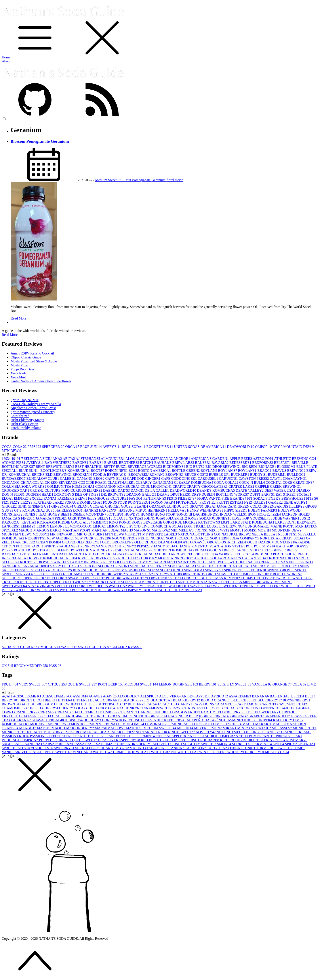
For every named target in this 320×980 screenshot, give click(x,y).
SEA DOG (89, 566)
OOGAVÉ (199, 542)
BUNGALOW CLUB (43, 478)
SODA (10, 647)
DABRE (110, 490)
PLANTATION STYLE (228, 546)
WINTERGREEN (213, 752)
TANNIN (177, 748)
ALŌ (130, 459)
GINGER (189, 684)
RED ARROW (175, 554)
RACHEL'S (245, 550)
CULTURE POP (57, 490)
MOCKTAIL (261, 728)
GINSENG (240, 716)
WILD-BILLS (48, 590)
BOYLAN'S (228, 471)
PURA (201, 550)
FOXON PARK (164, 502)
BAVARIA (220, 463)
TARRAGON (196, 748)
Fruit (128, 180)
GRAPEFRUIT (278, 716)
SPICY (291, 744)
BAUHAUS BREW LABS (175, 463)
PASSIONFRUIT (43, 736)
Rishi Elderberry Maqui (27, 420)
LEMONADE (156, 724)
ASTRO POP (264, 459)
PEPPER (124, 736)
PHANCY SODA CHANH (171, 546)
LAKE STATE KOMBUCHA (253, 522)
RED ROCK (244, 554)
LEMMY (29, 526)
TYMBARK (97, 582)
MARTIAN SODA (106, 530)
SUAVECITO (228, 574)
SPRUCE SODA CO (50, 574)
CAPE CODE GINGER (180, 478)
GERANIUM (119, 716)
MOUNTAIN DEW (299, 447)
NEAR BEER (124, 732)
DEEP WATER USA (280, 490)
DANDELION (150, 712)
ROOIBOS (240, 740)
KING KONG (120, 522)
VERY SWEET (33, 684)
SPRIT (301, 570)
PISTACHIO (208, 736)
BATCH (147, 463)
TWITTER (286, 748)
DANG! (138, 490)
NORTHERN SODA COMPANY (235, 538)
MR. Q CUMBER (91, 534)
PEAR (110, 736)
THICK (236, 748)
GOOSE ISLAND (135, 506)
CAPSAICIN (204, 704)
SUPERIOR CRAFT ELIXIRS (45, 578)
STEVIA (26, 748)
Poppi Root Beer (22, 369)
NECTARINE (147, 732)
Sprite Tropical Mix (25, 400)
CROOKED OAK (16, 490)
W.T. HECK (99, 586)
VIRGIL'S (48, 586)
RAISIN (109, 740)
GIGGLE (10, 506)
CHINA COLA (33, 482)
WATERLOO (179, 586)
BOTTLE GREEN (186, 471)
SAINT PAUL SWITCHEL (227, 562)
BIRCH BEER (45, 700)
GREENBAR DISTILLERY (284, 506)
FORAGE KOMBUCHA (84, 502)
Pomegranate (142, 180)
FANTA (50, 498)
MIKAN (230, 728)
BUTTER (89, 704)
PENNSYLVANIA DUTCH (101, 546)
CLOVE (214, 708)
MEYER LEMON (208, 728)
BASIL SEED (294, 696)
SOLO (106, 570)
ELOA (8, 498)
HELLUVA (178, 510)
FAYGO (136, 498)
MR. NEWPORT (63, 534)
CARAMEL (226, 704)
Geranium (159, 180)
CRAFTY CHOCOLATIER (208, 486)
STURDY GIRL (204, 574)
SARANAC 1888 (36, 566)
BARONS (81, 463)
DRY (278, 447)
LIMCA (100, 526)
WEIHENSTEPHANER (242, 586)
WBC (218, 586)
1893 (7, 459)
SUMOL (247, 574)
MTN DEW (11, 451)
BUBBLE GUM (43, 704)
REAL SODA (134, 447)
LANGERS (11, 526)
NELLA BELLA (265, 534)
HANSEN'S (109, 510)
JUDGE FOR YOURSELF (251, 518)
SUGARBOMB (112, 748)
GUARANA (21, 720)
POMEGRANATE (234, 736)
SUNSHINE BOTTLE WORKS (278, 574)
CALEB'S (68, 478)
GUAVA (39, 720)
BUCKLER (241, 475)
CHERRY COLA (73, 708)
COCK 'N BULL (252, 482)
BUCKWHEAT (69, 704)
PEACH (65, 736)
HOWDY (132, 514)
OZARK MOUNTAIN (276, 542)
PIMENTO (201, 546)
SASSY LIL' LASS (65, 566)
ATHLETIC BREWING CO (295, 459)
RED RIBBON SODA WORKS (210, 554)
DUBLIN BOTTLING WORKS (226, 494)
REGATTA (20, 558)
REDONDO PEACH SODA (276, 554)
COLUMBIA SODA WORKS (24, 486)
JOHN (150, 518)
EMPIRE (22, 498)
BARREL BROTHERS (122, 463)
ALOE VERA (170, 696)
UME (300, 748)
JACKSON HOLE (296, 514)
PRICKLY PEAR (289, 736)
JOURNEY (221, 518)
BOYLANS (248, 471)
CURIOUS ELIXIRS (87, 490)
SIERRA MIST (265, 566)
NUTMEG (235, 732)
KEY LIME (294, 720)
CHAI (302, 704)
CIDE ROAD (97, 482)
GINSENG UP (39, 506)
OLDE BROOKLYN (118, 542)
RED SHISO (190, 740)
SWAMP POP (79, 578)
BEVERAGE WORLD (145, 467)
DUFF (256, 494)
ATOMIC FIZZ (14, 463)
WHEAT (143, 752)
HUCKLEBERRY (171, 720)
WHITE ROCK (293, 586)
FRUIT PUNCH (95, 716)
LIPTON (134, 526)
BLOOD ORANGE (216, 700)
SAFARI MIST (166, 562)
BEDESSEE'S (241, 463)
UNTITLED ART (173, 582)
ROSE (280, 740)
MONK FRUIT (305, 728)
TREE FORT (39, 582)
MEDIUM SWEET (142, 684)
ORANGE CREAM (296, 732)
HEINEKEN (158, 510)
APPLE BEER (241, 459)
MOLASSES (282, 728)
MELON (186, 728)
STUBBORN (181, 574)
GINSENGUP (63, 506)
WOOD (234, 752)
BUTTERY (137, 704)
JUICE (250, 720)
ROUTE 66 (29, 562)
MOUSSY (41, 534)
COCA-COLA (15, 447)
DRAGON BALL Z (142, 494)
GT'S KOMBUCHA (30, 510)
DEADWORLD (241, 447)
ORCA (73, 447)
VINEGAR (83, 752)
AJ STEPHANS (88, 459)
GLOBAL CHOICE (105, 506)
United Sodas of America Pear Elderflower (41, 381)
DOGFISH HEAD (40, 494)
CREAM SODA (68, 712)
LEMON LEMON (51, 526)
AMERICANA (162, 459)
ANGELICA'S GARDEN (210, 459)
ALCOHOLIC (129, 696)
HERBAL (55, 720)
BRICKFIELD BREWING (52, 475)
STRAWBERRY (61, 748)
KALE (279, 720)
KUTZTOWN (210, 522)
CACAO (154, 704)
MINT (244, 728)
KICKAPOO (48, 522)
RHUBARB (210, 740)
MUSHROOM (77, 732)
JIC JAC (119, 518)
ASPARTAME (240, 696)
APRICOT (220, 696)
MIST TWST (219, 530)
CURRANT (128, 712)
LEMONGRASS (181, 724)
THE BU (200, 578)
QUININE (64, 740)
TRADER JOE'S (15, 582)
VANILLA (262, 684)
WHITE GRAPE (164, 752)
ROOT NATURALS (285, 558)
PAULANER (70, 546)
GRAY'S (197, 506)
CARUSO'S (229, 478)
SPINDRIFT (234, 570)
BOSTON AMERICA (155, 471)
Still (121, 180)
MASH (127, 530)
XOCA (150, 590)
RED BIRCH (151, 740)
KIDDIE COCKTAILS (76, 522)
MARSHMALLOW (110, 728)
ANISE (189, 696)
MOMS (251, 530)
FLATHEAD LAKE (49, 502)
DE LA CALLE (157, 490)
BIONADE (268, 467)
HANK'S (91, 510)
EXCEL (36, 498)
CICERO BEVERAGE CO (65, 482)
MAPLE (44, 728)
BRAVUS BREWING (289, 471)
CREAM (47, 712)
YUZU (283, 752)
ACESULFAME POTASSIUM (65, 696)
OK (8, 666)
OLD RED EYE (89, 542)
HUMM (148, 514)
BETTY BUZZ (116, 467)
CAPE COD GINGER (144, 478)
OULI (253, 542)
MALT (280, 724)
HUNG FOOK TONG (172, 514)
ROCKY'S (189, 558)
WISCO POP (70, 590)
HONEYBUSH (131, 720)
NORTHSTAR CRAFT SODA (283, 538)
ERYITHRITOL (285, 712)
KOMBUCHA (48, 647)
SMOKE (225, 744)
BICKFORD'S (174, 467)
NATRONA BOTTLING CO (200, 534)
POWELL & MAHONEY (91, 550)
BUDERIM (277, 475)
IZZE (277, 514)
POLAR (279, 546)
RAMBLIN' (49, 554)
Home (6, 57)
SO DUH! (91, 570)
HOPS (150, 720)
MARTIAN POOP (77, 530)
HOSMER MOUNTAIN (89, 514)
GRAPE (257, 716)
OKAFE (69, 542)
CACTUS (170, 704)
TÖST (267, 578)
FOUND (110, 502)
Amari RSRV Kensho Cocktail (32, 353)
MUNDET (133, 534)
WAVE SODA (201, 586)
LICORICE (204, 724)
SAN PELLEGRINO (297, 562)
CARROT (269, 704)
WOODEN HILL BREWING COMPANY (112, 590)
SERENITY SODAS (166, 566)
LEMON (169, 684)
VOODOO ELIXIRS (73, 586)
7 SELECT (30, 459)
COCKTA (274, 482)
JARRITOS (77, 518)
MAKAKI (264, 724)
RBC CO (93, 554)
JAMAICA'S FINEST (19, 518)
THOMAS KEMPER (224, 578)
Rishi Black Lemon (24, 424)
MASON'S (143, 530)
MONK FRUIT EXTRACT (23, 732)
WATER (70, 647)
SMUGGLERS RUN (67, 570)
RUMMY (146, 562)
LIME (220, 724)
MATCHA (135, 728)
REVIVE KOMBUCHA (48, 558)
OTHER (27, 647)
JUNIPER (265, 720)
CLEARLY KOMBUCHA (194, 482)
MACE (249, 724)
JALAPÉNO (216, 720)
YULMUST (268, 752)
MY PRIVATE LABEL (160, 534)
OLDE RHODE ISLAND (154, 542)
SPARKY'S (214, 570)
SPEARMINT (260, 744)
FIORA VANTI (209, 498)
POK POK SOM (259, 546)
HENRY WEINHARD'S (206, 510)
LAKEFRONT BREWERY (295, 522)
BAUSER (203, 463)
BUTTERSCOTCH (113, 704)
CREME (89, 712)
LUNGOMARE (258, 526)
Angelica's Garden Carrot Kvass (33, 408)
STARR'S (134, 574)
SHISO (177, 744)
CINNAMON (152, 708)
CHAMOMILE (14, 708)
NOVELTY (206, 732)
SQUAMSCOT (79, 574)
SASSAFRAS (85, 744)
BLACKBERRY (187, 700)
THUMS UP (251, 578)
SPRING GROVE (281, 570)
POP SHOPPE (297, 546)
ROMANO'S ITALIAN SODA (246, 558)
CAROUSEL (208, 478)
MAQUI (26, 530)
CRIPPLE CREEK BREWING (278, 486)
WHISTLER (271, 586)
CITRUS (58, 684)
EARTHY (209, 712)
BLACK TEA (162, 700)
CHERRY (51, 708)
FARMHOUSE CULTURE (109, 498)
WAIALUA (118, 586)
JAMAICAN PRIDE (52, 518)
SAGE (8, 744)
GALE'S (261, 502)
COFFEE (267, 708)
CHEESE (34, 708)
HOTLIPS (116, 514)
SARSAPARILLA (58, 744)
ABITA (69, 459)
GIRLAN (82, 506)
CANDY (186, 704)
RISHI (72, 558)
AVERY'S (112, 447)
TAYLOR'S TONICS (157, 578)
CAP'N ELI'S (116, 478)
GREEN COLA (250, 506)
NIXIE (144, 538)
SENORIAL (140, 566)
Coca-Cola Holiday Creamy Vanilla (36, 404)
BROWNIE (175, 475)
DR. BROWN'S (114, 494)
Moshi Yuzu (19, 365)
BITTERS (82, 700)
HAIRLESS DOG (69, 510)
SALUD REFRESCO (265, 562)
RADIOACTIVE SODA (20, 554)
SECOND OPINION (114, 566)
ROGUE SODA (210, 558)
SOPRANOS (159, 570)
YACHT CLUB (169, 590)
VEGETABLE (33, 752)
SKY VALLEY (39, 570)
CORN (8, 712)
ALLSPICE (150, 696)
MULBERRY (55, 732)
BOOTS (98, 471)
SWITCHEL (89, 647)
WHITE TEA (188, 752)
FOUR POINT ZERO (134, 502)
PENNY (130, 546)
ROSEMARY (297, 740)
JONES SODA (200, 518)
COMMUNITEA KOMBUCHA (71, 486)
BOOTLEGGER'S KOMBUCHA (66, 471)
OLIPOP (264, 447)
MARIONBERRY (81, 728)
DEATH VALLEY (250, 490)
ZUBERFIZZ (192, 590)
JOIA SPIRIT (177, 518)
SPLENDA (307, 744)
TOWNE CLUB (300, 578)
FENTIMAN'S (155, 498)
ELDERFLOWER (258, 712)
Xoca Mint (18, 377)
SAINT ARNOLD (192, 562)
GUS (50, 510)
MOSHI (265, 530)
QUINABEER (224, 550)
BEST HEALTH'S (89, 467)
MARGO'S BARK (48, 530)
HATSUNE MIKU (133, 510)
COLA (300, 684)
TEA (105, 647)
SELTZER (119, 647)
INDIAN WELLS (234, 514)
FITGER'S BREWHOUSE (286, 498)
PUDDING (11, 740)
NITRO (165, 732)
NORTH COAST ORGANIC (188, 538)
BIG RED (250, 467)
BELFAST (283, 463)
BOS (133, 471)
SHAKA (190, 566)
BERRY (208, 684)
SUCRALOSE (87, 748)
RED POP (171, 740)
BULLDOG (296, 475)
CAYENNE (287, 704)
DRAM (164, 494)
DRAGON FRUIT (187, 712)
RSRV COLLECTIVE (120, 562)
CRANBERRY (26, 712)
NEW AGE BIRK (61, 538)
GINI (23, 506)
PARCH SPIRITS (45, 546)
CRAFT (180, 486)
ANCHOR (182, 459)
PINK (192, 736)
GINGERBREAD (216, 716)
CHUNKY (131, 708)
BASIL (276, 696)
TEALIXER (183, 578)
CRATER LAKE (242, 486)
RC (104, 554)
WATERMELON (122, 752)
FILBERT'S (187, 498)
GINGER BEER (189, 716)
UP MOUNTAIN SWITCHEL (210, 582)
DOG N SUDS (14, 494)
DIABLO (304, 490)
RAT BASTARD (72, 554)
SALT (19, 744)
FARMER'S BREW (73, 498)
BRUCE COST (197, 475)
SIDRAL (246, 566)
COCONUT (248, 708)
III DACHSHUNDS (204, 514)
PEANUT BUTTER (89, 736)
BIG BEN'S (196, 467)
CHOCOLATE (110, 708)
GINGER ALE (162, 716)
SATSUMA (106, 744)
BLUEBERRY (270, 700)
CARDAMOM (248, 704)
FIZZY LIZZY (22, 502)
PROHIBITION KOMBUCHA (172, 550)
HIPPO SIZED (236, 510)
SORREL (240, 744)
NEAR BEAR (100, 732)
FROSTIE (208, 502)
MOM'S (237, 530)
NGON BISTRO (125, 538)
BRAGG (265, 471)
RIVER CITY (107, 558)
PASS (55, 666)
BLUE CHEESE (244, 700)
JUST (305, 518)
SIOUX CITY (289, 566)
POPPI (8, 550)
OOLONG (253, 732)
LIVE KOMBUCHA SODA (163, 526)
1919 (16, 459)
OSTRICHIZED (234, 542)
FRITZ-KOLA (188, 502)
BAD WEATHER (58, 463)
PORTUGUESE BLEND (52, 550)
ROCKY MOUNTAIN (162, 558)
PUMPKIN (30, 740)
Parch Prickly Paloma (26, 428)
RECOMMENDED (31, 666)
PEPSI (35, 447)
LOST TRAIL (195, 526)
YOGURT (249, 752)
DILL (167, 712)
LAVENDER (56, 724)
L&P (226, 522)
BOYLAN (209, 471)
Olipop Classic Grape (26, 357)
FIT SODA (256, 498)
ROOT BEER (111, 684)
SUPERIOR (12, 578)
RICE (225, 740)
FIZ (6, 502)
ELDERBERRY (230, 712)
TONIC (250, 748)
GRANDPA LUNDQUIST (169, 506)
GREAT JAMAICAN (221, 506)
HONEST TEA (35, 514)
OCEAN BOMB (49, 542)
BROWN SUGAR (16, 704)
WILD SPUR (26, 590)
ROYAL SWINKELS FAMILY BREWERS (71, 562)
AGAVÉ (110, 696)
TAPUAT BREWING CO (121, 578)
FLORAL (57, 716)
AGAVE (96, 696)
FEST (172, 498)
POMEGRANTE (262, 736)
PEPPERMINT (143, 736)
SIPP (305, 566)
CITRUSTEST (194, 708)
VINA (34, 586)
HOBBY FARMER (263, 510)
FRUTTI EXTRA (230, 502)
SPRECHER (54, 447)
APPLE (204, 696)
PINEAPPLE (175, 736)
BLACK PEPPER (136, 700)
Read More (19, 318)
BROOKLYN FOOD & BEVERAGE (100, 475)
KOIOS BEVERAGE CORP (153, 522)
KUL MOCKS (187, 522)
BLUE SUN (91, 447)
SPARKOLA (195, 570)
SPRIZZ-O (25, 574)
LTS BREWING (232, 526)
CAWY (276, 478)
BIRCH (26, 700)
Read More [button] (10, 335)
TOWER (280, 578)
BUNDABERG (14, 478)
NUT (222, 732)
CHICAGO (11, 482)
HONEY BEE (59, 514)
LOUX (213, 526)
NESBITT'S (288, 534)
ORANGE (283, 684)
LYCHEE (234, 724)
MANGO (28, 728)
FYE (249, 502)
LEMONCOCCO (79, 526)
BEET (310, 696)
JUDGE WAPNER (286, 518)
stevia (179, 180)
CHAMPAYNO (295, 478)
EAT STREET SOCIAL (293, 494)
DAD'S (124, 490)
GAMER (276, 502)
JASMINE (235, 720)
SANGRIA (34, 744)
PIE (160, 736)
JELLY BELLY (99, 518)
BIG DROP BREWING (223, 467)
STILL (41, 748)
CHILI (92, 708)
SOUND (177, 570)
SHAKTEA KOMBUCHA (217, 566)
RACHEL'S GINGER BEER (276, 550)
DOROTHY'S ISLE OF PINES (78, 494)
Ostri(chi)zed (20, 416)
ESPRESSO (38, 716)
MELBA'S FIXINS (194, 530)
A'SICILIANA (51, 459)
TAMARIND (136, 748)
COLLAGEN (299, 708)
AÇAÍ (7, 696)
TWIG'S (79, 582)
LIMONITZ (117, 526)
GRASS (298, 716)
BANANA (261, 696)
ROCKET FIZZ (160, 447)
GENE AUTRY (295, 502)
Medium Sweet (106, 180)
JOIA (161, 518)
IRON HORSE (260, 514)
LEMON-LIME (132, 724)
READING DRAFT (124, 554)
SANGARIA (12, 566)
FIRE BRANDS (234, 498)
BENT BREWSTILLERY (55, 467)
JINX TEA (135, 518)
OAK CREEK (24, 542)
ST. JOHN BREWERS (109, 574)
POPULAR (24, 550)
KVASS (135, 647)
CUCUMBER (107, 712)
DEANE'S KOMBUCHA (216, 490)
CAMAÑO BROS (91, 478)
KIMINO (101, 522)
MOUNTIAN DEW (17, 534)
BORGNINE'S (117, 471)
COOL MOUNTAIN (157, 486)
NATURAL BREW (236, 534)
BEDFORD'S (263, 463)
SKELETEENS (14, 570)
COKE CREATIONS (299, 482)
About (6, 61)
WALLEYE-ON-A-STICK (148, 586)
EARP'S (269, 494)
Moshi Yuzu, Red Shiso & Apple (34, 361)
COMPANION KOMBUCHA (118, 486)
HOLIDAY (93, 720)
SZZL (96, 578)
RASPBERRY (128, 740)
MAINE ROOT (283, 526)
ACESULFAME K (27, 696)
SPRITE (9, 574)
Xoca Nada (19, 373)
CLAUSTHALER (122, 482)
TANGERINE (158, 748)
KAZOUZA (12, 522)
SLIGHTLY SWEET (235, 684)
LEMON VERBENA (102, 724)
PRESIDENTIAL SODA (129, 550)
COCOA (230, 708)
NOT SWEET (184, 732)
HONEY (110, 720)
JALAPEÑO (195, 720)
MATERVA (161, 530)
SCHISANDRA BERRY (134, 744)
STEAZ (149, 574)
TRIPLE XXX (61, 582)
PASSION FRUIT (16, 736)
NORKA (158, 538)
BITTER (66, 700)
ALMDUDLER (113, 459)
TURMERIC (267, 748)
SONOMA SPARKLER (130, 570)
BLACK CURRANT (106, 700)
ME (175, 530)
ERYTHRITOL (15, 716)
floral (171, 180)
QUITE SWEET (83, 684)
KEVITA (29, 522)
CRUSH (37, 490)
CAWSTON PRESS (254, 478)
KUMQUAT (35, 724)
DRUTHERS (181, 494)
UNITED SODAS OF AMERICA (200, 447)
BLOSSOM (287, 467)
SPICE (279, 744)
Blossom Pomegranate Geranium (40, 141)
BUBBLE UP (220, 475)
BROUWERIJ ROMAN (147, 475)
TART (212, 748)
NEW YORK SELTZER (93, 538)
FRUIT (10, 684)
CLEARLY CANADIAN (155, 482)
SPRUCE (10, 748)
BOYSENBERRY (296, 700)
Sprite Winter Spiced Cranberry (33, 412)
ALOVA (142, 459)
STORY (163, 574)
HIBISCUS (74, 720)
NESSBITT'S (36, 538)
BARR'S (97, 463)
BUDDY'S (259, 475)
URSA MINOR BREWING (254, 582)
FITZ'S (312, 498)
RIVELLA (87, 558)
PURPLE (47, 740)
